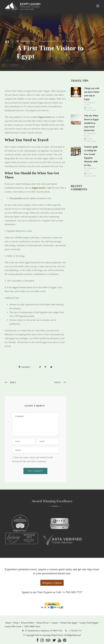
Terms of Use (43, 623)
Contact (55, 623)
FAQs (16, 623)
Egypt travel (38, 188)
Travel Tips (55, 41)
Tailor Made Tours (32, 626)
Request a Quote (52, 583)
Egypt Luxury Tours (28, 41)
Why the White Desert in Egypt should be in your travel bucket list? (91, 123)
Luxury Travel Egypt (89, 623)
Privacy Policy (27, 623)
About (8, 623)
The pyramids (16, 198)
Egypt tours (46, 41)
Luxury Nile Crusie (13, 626)
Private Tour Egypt (69, 623)
